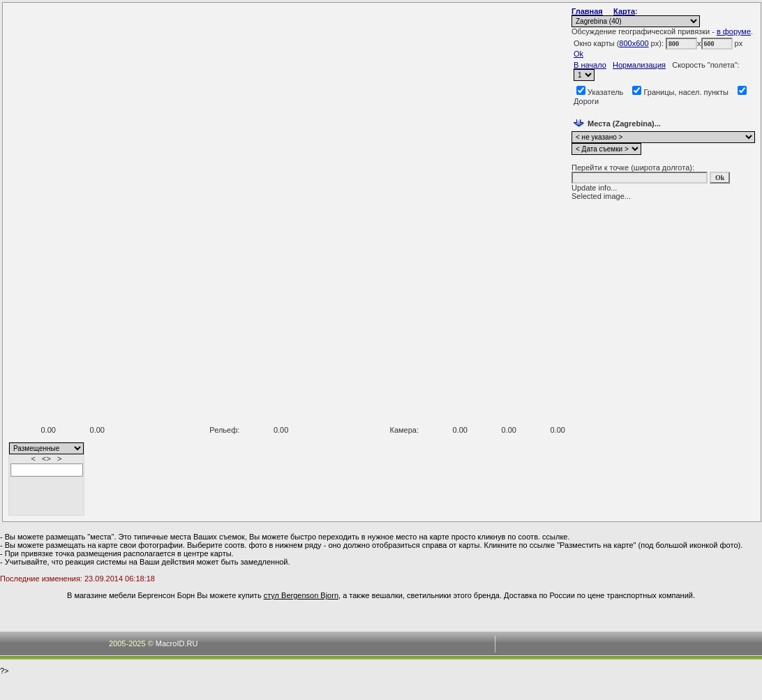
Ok (578, 54)
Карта (624, 11)
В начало (590, 65)
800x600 (634, 43)
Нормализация (639, 65)
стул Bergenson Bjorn (301, 595)
